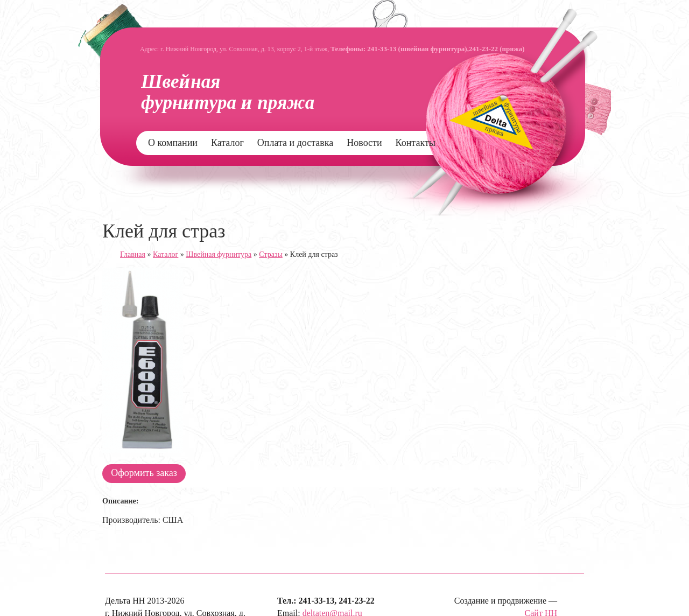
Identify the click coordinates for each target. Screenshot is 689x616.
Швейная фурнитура (219, 254)
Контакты (416, 143)
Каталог (227, 143)
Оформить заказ (144, 473)
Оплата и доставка (295, 143)
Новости (364, 143)
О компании (173, 143)
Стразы (271, 254)
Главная (133, 254)
